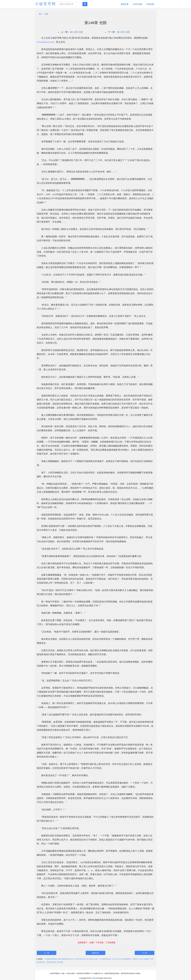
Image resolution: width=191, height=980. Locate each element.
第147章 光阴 (123, 32)
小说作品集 (137, 4)
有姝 (46, 14)
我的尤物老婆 (63, 959)
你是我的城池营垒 (51, 959)
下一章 (144, 953)
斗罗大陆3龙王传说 (82, 959)
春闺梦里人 (128, 959)
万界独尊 (60, 962)
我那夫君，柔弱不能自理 (47, 962)
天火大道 (121, 959)
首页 (40, 14)
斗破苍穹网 (45, 4)
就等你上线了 (94, 959)
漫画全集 (125, 4)
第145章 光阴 (76, 32)
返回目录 (95, 953)
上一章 (47, 953)
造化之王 (71, 959)
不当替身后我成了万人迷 (108, 959)
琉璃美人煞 (137, 959)
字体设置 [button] (151, 4)
